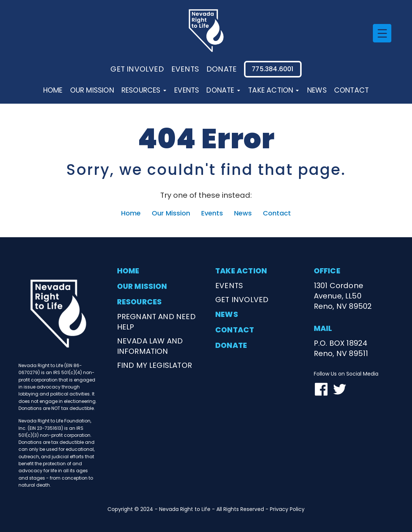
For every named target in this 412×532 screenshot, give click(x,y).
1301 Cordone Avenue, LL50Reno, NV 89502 (343, 296)
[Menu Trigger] (382, 33)
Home (53, 90)
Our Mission (92, 90)
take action (241, 271)
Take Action (274, 90)
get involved (242, 300)
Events (187, 90)
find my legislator (155, 365)
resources (140, 302)
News (317, 90)
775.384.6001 (273, 69)
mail (323, 328)
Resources (144, 90)
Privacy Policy (287, 509)
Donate (224, 90)
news (227, 314)
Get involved (137, 69)
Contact (351, 90)
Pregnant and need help (156, 322)
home (128, 271)
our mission (142, 286)
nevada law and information (150, 346)
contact (235, 330)
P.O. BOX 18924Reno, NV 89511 (341, 348)
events (185, 69)
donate (222, 69)
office (327, 271)
